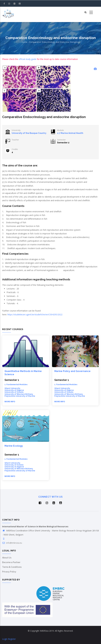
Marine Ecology (14, 446)
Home (24, 42)
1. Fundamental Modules (16, 385)
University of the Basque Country (29, 133)
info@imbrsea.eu (12, 543)
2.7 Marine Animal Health (70, 133)
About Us (7, 558)
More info (10, 401)
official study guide (27, 59)
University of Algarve (14, 390)
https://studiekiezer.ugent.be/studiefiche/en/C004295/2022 (35, 314)
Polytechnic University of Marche (20, 396)
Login (5, 639)
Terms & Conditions (12, 567)
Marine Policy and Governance (72, 371)
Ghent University (12, 388)
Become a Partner (11, 562)
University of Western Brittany (19, 394)
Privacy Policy (9, 572)
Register (12, 639)
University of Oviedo (14, 392)
